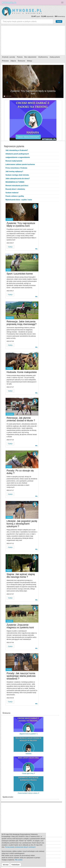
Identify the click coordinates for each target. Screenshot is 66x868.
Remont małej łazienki (14, 161)
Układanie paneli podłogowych (17, 154)
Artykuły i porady (9, 57)
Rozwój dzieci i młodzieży (15, 189)
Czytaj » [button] (10, 247)
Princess (5, 61)
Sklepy (30, 61)
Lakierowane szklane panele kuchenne (20, 164)
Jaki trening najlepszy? (14, 171)
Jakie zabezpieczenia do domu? (18, 179)
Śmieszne (21, 61)
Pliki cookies (19, 860)
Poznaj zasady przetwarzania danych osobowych (20, 847)
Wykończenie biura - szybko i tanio (19, 200)
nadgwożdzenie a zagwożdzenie (18, 157)
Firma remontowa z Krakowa (16, 168)
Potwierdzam (16, 865)
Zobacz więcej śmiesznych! (28, 137)
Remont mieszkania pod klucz (17, 186)
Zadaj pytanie (55, 57)
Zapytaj (59, 21)
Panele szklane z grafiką (15, 196)
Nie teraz (6, 865)
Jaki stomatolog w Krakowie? (17, 150)
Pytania (20, 57)
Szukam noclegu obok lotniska (17, 175)
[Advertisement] (33, 40)
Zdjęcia (13, 61)
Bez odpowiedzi (30, 57)
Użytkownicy (43, 57)
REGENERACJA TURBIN (15, 182)
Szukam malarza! (12, 193)
